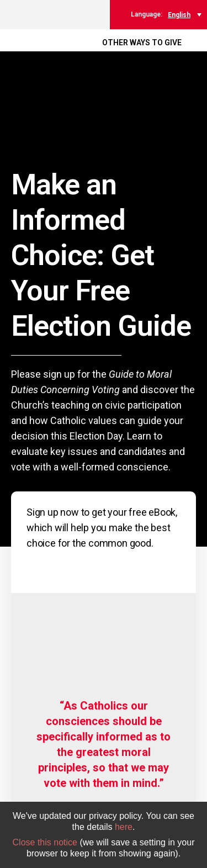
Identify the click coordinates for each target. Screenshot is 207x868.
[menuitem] (185, 15)
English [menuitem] (179, 15)
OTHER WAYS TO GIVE (142, 43)
